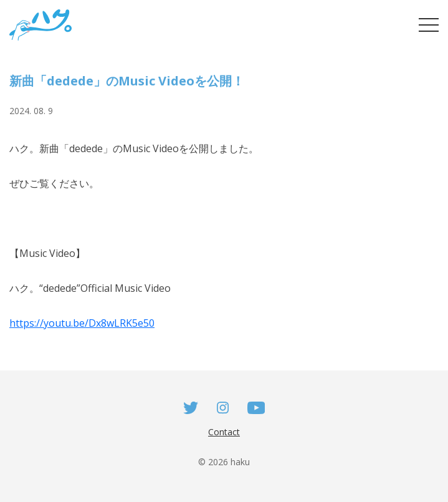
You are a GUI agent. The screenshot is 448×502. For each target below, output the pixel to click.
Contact (224, 432)
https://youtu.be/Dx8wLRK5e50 (82, 323)
